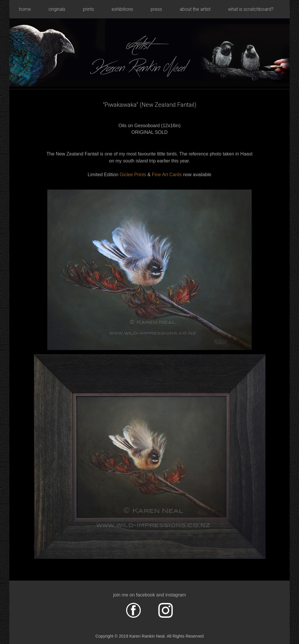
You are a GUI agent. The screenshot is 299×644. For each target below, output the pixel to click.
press (156, 9)
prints (88, 9)
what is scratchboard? (251, 9)
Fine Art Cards (167, 175)
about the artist (195, 9)
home (25, 9)
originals (57, 9)
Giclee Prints (133, 175)
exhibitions (122, 9)
